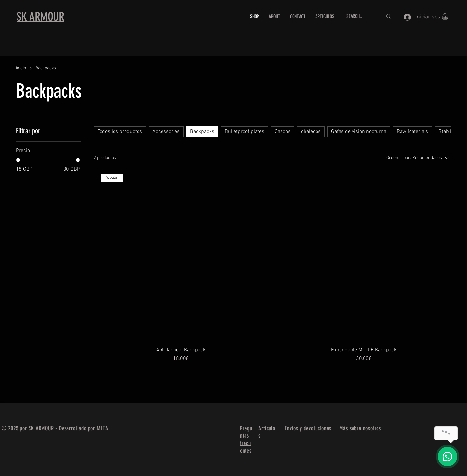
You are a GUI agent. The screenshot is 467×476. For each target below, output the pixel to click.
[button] (449, 17)
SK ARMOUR (40, 17)
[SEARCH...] (359, 16)
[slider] (18, 160)
